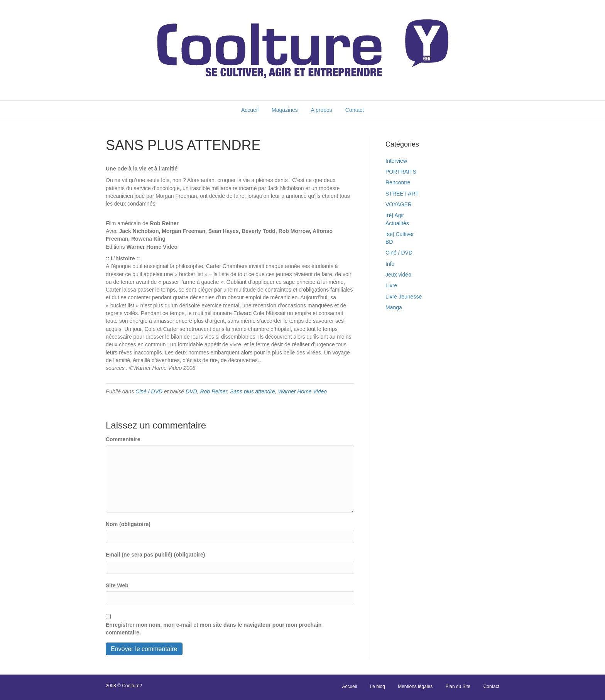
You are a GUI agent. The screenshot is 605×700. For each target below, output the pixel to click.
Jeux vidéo (398, 275)
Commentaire (123, 439)
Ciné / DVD (149, 391)
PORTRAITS (401, 172)
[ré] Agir (395, 215)
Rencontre (398, 182)
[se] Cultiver (400, 234)
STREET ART (402, 194)
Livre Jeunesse (404, 297)
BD (389, 242)
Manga (394, 307)
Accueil (250, 110)
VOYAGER (399, 204)
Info (390, 264)
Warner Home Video (302, 391)
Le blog (377, 687)
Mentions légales (415, 687)
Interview (396, 161)
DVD (191, 391)
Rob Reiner (213, 391)
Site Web (117, 585)
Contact (355, 110)
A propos (322, 110)
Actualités (397, 223)
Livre (391, 285)
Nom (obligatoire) (128, 524)
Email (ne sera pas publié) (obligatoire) (155, 555)
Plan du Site (458, 687)
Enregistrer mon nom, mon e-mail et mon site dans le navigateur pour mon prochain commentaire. (214, 629)
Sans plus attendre (253, 391)
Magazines (285, 110)
